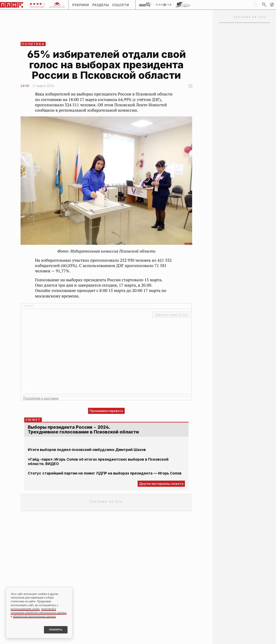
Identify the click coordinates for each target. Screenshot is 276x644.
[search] (264, 5)
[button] (272, 5)
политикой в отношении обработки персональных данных (39, 611)
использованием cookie (25, 609)
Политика (33, 44)
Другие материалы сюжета (161, 484)
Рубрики (81, 5)
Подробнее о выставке (41, 398)
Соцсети (121, 5)
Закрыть (172, 315)
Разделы (101, 5)
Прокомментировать (106, 411)
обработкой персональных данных (34, 616)
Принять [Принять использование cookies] (55, 630)
